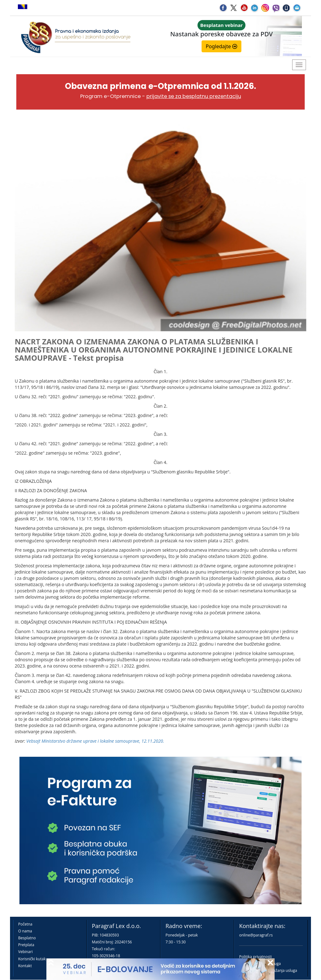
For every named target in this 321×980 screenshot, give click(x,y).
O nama (25, 931)
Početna (25, 924)
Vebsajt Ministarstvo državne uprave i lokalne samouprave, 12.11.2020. (95, 741)
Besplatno (27, 938)
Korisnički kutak (32, 959)
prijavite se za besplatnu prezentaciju (194, 96)
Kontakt (25, 966)
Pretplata (26, 945)
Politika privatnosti (255, 957)
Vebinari (25, 952)
